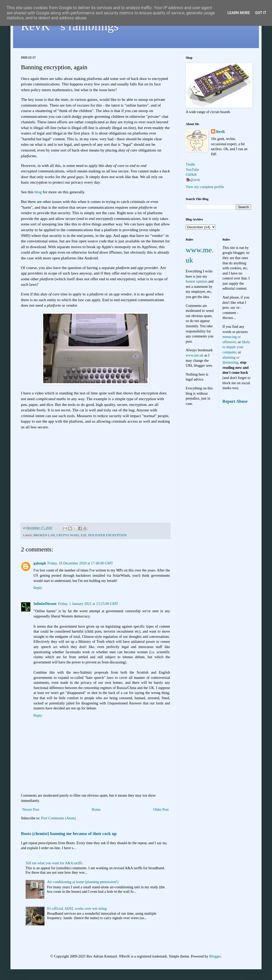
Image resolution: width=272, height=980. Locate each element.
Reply (38, 588)
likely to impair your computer (236, 347)
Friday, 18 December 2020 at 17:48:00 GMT (80, 563)
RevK (221, 132)
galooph (40, 563)
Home (96, 810)
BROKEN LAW (44, 535)
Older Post (161, 810)
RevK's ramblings (70, 26)
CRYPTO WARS (68, 535)
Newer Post (31, 810)
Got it (261, 13)
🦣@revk (193, 180)
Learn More (239, 13)
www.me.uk (195, 355)
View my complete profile (205, 187)
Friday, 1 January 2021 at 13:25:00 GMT (88, 604)
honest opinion (197, 281)
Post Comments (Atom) (58, 818)
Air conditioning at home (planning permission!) (83, 882)
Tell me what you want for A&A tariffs (54, 863)
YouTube (192, 170)
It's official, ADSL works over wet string (77, 909)
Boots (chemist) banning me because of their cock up (69, 834)
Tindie (190, 164)
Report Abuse (235, 401)
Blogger (215, 956)
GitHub (191, 175)
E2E (84, 535)
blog (38, 192)
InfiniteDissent (45, 604)
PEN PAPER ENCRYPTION (107, 535)
